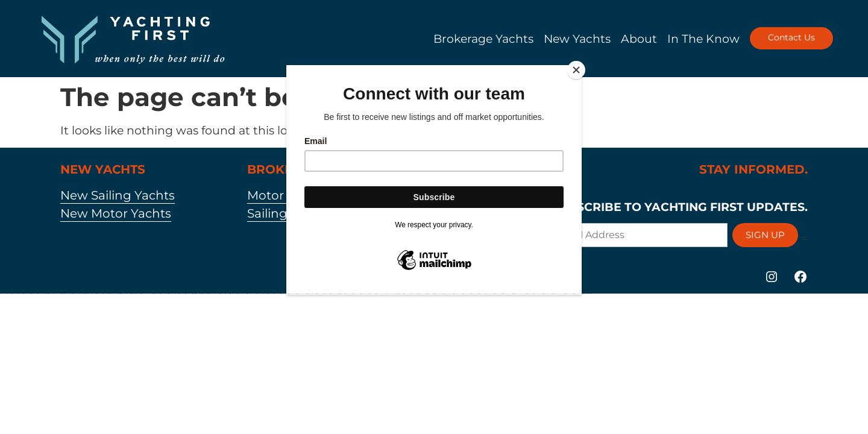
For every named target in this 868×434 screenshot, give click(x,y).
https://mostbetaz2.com (473, 294)
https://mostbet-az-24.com (284, 294)
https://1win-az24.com (181, 294)
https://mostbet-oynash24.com (547, 294)
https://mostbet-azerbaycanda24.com (518, 294)
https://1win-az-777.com (188, 294)
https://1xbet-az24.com (276, 294)
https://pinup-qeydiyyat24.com (113, 294)
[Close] (579, 68)
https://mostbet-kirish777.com (196, 294)
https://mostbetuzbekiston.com (310, 294)
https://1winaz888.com (233, 294)
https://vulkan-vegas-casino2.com (77, 294)
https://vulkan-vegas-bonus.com (587, 294)
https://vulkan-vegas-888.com (42, 294)
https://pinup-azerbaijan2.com (224, 294)
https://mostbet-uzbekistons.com (438, 294)
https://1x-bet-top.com (326, 294)
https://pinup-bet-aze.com (364, 294)
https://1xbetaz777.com (356, 294)
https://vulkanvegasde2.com (391, 294)
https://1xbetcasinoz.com (348, 294)
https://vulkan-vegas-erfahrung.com (102, 294)
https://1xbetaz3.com (372, 294)
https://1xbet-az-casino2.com (577, 294)
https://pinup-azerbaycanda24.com (54, 294)
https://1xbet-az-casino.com (489, 294)
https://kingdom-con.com (26, 294)
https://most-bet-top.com (341, 294)
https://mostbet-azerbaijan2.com (448, 294)
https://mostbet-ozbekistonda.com (506, 294)
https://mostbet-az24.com (497, 294)
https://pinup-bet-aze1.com (292, 294)
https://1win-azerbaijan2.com (457, 294)
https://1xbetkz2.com (33, 294)
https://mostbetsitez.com (399, 294)
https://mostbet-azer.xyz (529, 294)
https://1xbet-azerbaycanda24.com (90, 294)
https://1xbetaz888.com (466, 294)
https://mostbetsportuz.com (429, 294)
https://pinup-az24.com (163, 294)
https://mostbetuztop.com (481, 294)
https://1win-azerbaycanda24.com (146, 294)
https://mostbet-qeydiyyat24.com (172, 294)
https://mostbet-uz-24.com (319, 294)
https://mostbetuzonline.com (568, 294)
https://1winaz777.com (406, 294)
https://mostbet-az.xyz (203, 294)
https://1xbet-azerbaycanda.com (66, 294)
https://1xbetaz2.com (413, 294)
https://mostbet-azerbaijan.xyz (241, 294)
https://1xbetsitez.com (269, 294)
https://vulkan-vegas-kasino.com (261, 294)
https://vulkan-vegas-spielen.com (5, 294)
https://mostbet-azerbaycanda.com (213, 294)
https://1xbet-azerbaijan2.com (135, 294)
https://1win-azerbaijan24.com (251, 294)
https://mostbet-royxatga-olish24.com (124, 294)
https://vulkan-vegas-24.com (537, 294)
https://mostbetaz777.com (421, 294)
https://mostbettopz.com (156, 294)
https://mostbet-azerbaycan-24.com (558, 294)
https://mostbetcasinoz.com (333, 294)
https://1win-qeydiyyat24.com (301, 294)
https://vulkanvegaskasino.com (16, 294)
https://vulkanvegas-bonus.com (380, 294)
